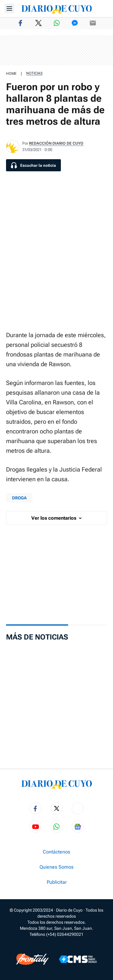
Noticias (34, 73)
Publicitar (57, 882)
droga (19, 498)
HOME (11, 74)
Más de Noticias (37, 637)
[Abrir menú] (9, 8)
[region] (57, 50)
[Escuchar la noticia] (33, 165)
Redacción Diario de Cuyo (56, 143)
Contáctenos (56, 852)
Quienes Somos (56, 867)
